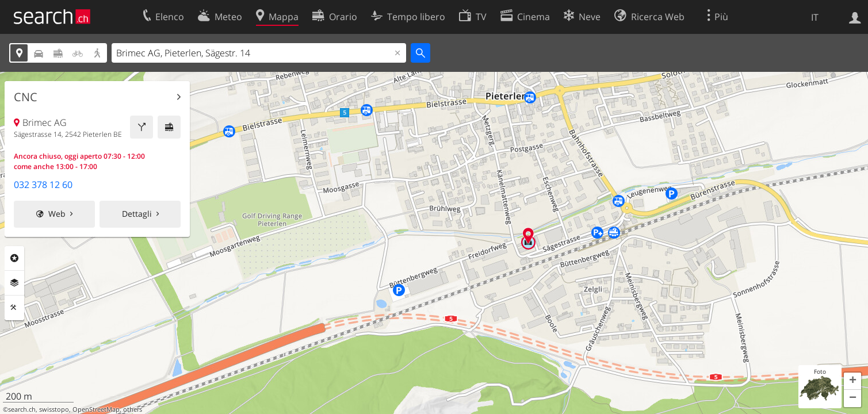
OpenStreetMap (96, 409)
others (133, 409)
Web (57, 214)
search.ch (22, 409)
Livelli (14, 283)
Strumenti (14, 308)
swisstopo (54, 409)
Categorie (14, 258)
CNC (26, 97)
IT (815, 17)
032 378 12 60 (43, 185)
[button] (852, 381)
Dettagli (137, 214)
